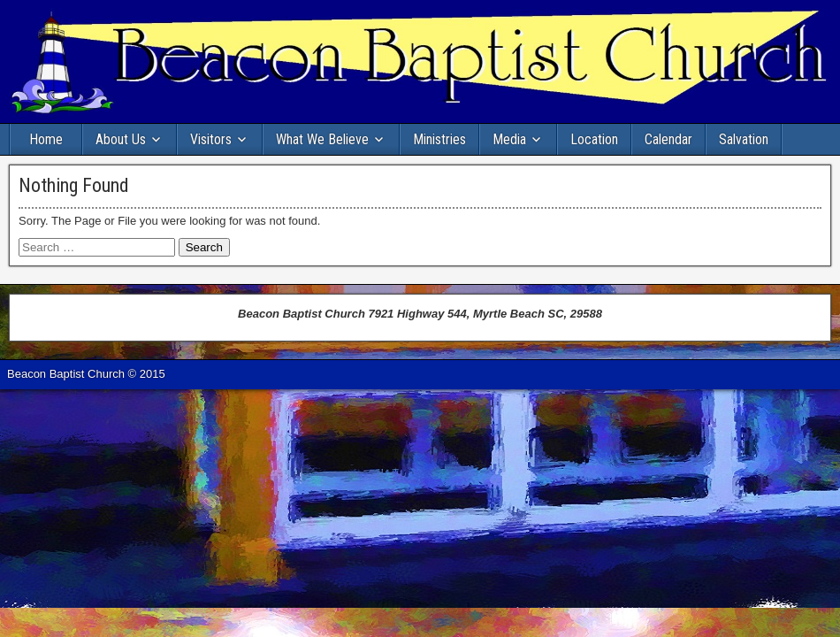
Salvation (744, 139)
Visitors (211, 139)
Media (509, 139)
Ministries (439, 139)
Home (46, 139)
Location (594, 139)
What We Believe (322, 139)
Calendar (668, 139)
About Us (121, 139)
